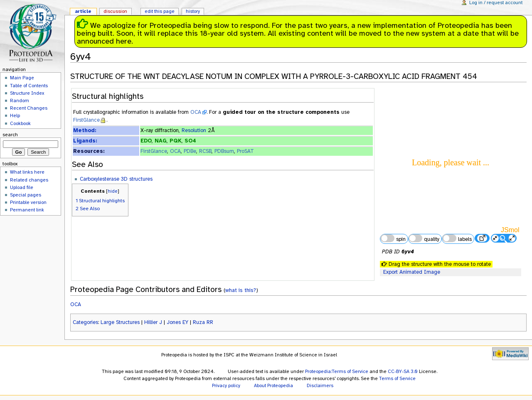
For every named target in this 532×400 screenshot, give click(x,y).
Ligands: (85, 141)
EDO (146, 141)
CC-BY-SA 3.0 (403, 371)
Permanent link (27, 210)
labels (457, 238)
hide (113, 191)
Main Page (22, 78)
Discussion (115, 11)
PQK (176, 141)
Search (10, 135)
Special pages (26, 195)
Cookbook (20, 123)
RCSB (205, 151)
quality (424, 238)
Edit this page (160, 11)
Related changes (29, 180)
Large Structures (120, 322)
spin (393, 238)
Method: (85, 130)
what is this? (241, 290)
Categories (85, 322)
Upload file (22, 187)
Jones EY (177, 322)
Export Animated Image (412, 272)
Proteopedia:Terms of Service (337, 371)
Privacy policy (226, 385)
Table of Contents (29, 86)
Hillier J (153, 322)
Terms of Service (397, 378)
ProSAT (245, 151)
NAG (161, 141)
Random (20, 101)
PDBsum (224, 151)
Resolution (194, 130)
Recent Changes (29, 108)
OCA (196, 112)
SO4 (190, 141)
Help (15, 115)
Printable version (28, 202)
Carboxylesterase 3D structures (116, 179)
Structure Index (27, 93)
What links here (27, 172)
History (193, 11)
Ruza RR (203, 322)
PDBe (190, 151)
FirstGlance (86, 120)
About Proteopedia (273, 385)
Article (83, 11)
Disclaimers (320, 385)
